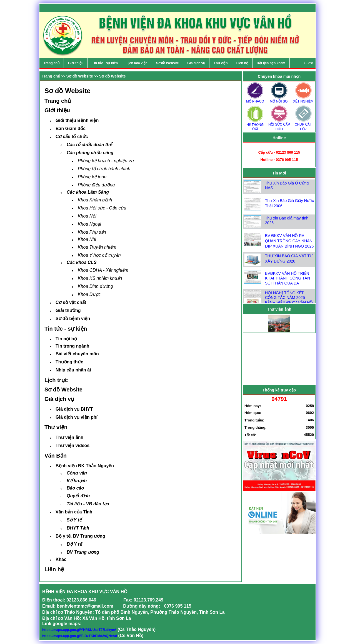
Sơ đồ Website (80, 76)
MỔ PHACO (255, 100)
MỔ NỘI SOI (279, 100)
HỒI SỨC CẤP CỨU (279, 125)
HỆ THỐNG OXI (255, 125)
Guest (308, 63)
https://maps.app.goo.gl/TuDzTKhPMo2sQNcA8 (80, 636)
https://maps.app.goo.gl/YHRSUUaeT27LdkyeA (79, 630)
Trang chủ (51, 76)
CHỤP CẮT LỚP (303, 125)
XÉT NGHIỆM (303, 100)
